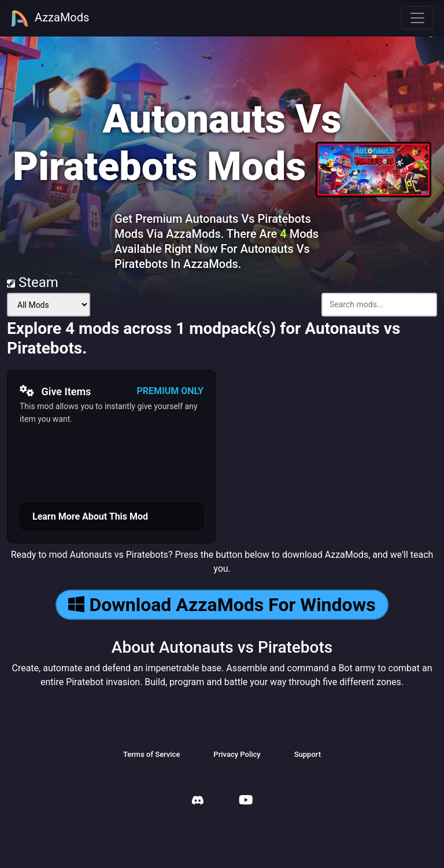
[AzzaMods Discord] (198, 802)
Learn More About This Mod (90, 516)
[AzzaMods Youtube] (246, 801)
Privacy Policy (237, 754)
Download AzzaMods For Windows (222, 605)
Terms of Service (151, 754)
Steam (33, 282)
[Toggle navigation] (417, 18)
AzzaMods (50, 19)
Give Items (55, 391)
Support (308, 754)
